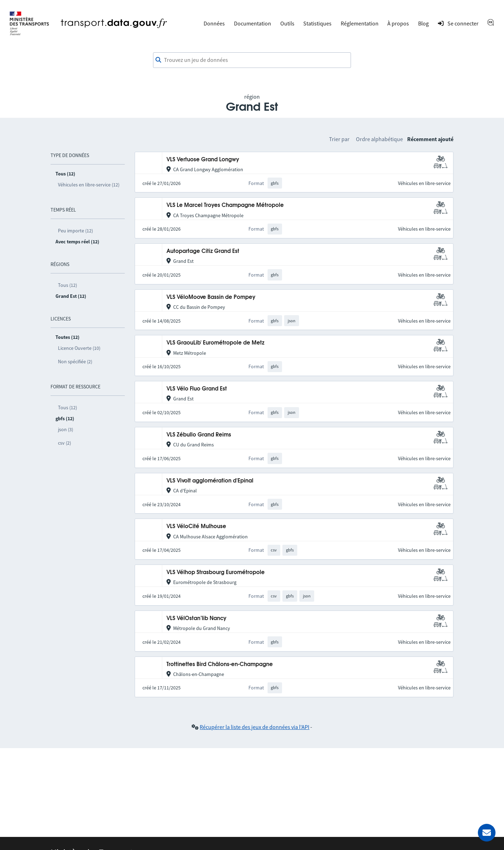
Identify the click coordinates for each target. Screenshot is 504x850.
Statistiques (317, 23)
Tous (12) (68, 285)
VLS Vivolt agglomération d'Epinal (210, 481)
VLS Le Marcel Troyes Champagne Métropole (225, 205)
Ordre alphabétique (379, 139)
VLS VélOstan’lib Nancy (197, 618)
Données (214, 23)
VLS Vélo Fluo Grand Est (197, 389)
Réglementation (360, 23)
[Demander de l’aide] (487, 833)
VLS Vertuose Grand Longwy (203, 160)
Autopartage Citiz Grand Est (203, 251)
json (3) (66, 429)
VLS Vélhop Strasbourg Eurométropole (216, 573)
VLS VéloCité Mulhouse (196, 527)
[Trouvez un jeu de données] (252, 60)
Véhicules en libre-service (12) (89, 185)
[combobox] (252, 60)
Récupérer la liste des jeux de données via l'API (254, 727)
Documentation (253, 23)
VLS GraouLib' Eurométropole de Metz (215, 343)
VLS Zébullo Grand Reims (199, 435)
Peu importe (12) (75, 231)
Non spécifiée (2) (75, 362)
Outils (287, 23)
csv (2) (65, 443)
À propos (398, 23)
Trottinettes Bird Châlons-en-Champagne (220, 664)
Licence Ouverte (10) (79, 348)
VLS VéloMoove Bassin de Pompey (211, 297)
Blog (423, 23)
